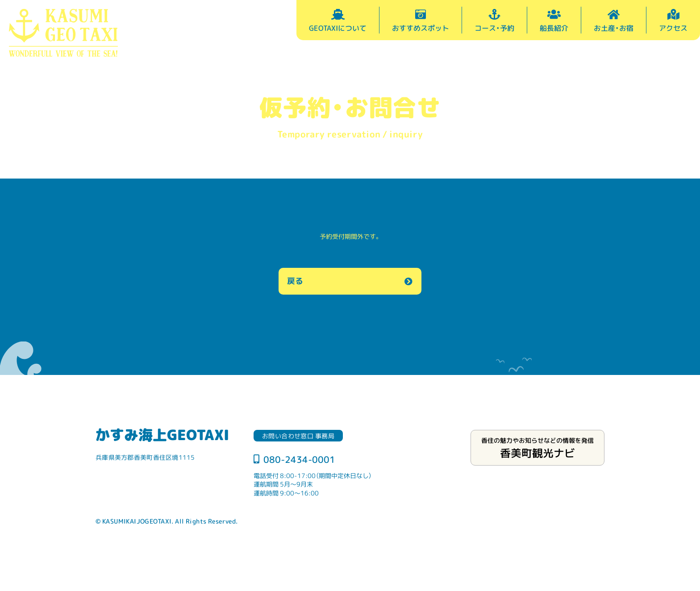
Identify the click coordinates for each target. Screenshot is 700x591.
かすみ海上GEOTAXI (162, 434)
